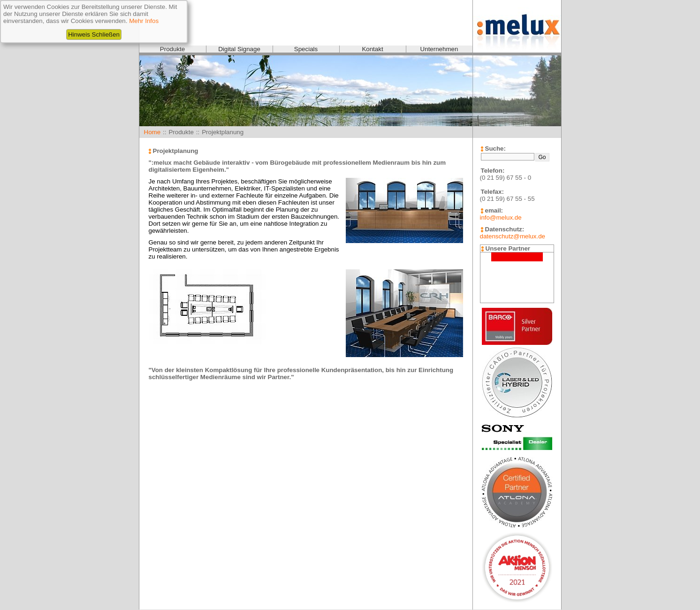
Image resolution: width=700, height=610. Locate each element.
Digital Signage (239, 49)
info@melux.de (501, 217)
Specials (306, 49)
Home (152, 132)
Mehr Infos (144, 21)
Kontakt (372, 49)
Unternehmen (439, 49)
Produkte (172, 49)
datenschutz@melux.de (513, 236)
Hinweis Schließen (94, 34)
